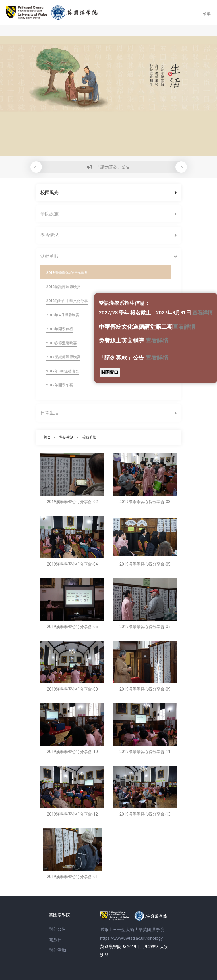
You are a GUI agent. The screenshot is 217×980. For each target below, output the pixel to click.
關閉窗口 (110, 372)
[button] (181, 167)
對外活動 (57, 950)
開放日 (55, 940)
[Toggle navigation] (204, 13)
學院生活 (66, 437)
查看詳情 (202, 313)
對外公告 (57, 929)
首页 (47, 437)
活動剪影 (89, 437)
